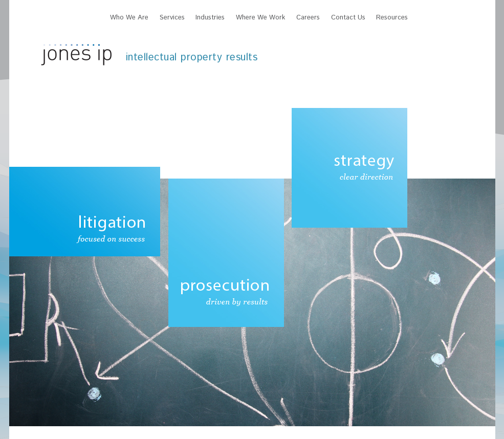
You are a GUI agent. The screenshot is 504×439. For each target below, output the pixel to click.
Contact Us (348, 18)
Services (172, 18)
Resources (392, 18)
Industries (210, 18)
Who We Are (129, 18)
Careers (308, 18)
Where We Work (260, 18)
